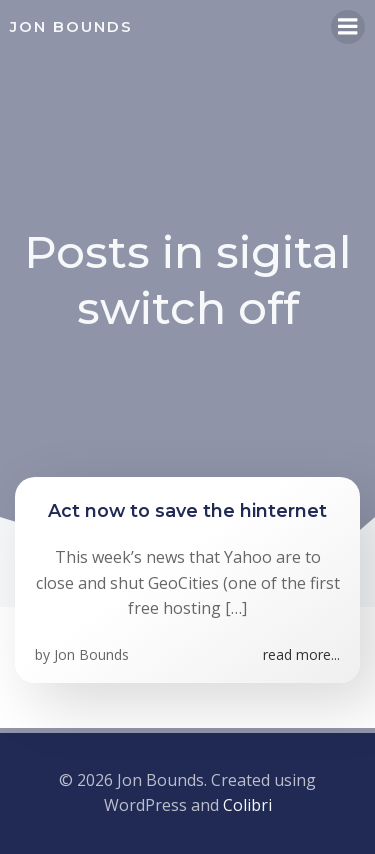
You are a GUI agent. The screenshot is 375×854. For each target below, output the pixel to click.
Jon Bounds (91, 654)
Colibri (247, 805)
